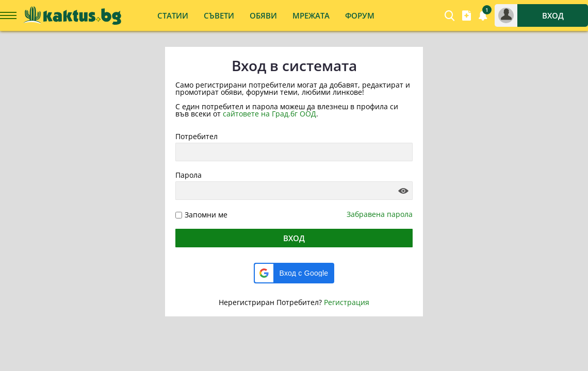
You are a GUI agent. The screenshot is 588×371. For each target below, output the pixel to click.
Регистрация (347, 302)
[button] (294, 273)
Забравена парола (380, 214)
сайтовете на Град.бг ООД (269, 114)
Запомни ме (206, 215)
